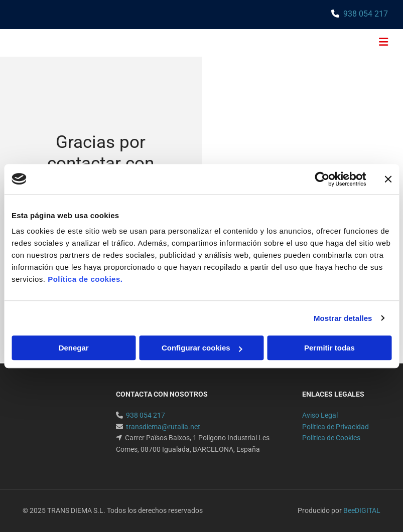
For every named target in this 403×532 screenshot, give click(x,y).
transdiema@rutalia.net (163, 427)
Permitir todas (329, 348)
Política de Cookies (331, 438)
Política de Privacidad (335, 427)
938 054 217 (366, 14)
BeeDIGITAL (362, 510)
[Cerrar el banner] (388, 179)
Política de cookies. (85, 279)
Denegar (74, 348)
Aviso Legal (320, 415)
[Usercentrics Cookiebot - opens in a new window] (322, 179)
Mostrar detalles (343, 318)
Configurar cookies (202, 348)
